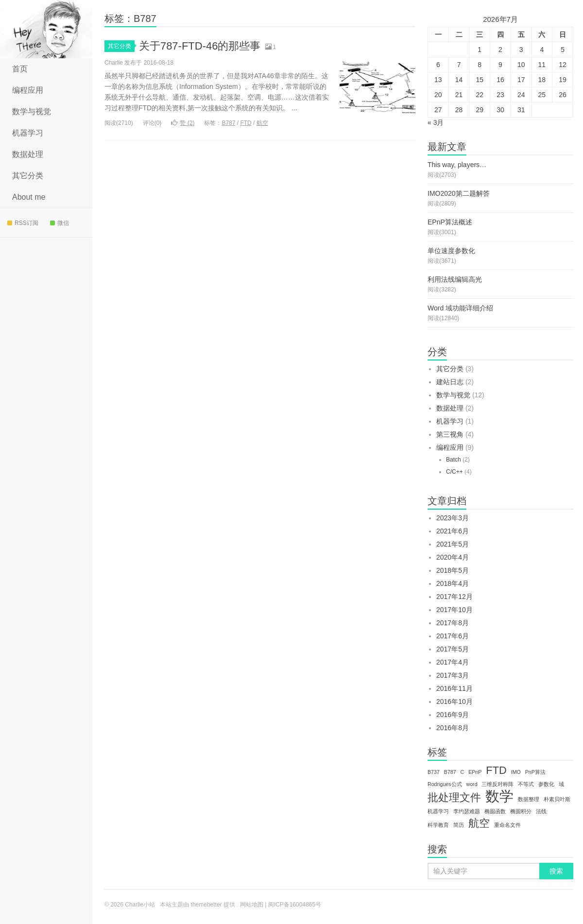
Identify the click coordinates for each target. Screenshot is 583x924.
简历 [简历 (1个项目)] (459, 825)
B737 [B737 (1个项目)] (434, 772)
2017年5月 (453, 649)
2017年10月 (454, 610)
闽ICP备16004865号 (295, 905)
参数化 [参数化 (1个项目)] (546, 784)
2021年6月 (453, 531)
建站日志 (450, 382)
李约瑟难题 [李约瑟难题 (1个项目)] (467, 811)
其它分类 (28, 176)
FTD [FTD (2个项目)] (496, 770)
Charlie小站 (46, 29)
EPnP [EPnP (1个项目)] (475, 772)
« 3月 (436, 122)
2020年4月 (453, 557)
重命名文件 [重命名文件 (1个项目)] (507, 825)
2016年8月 (453, 728)
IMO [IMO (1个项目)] (516, 772)
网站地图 (252, 905)
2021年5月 (453, 544)
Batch (454, 460)
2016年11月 (454, 688)
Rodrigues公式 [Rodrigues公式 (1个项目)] (445, 784)
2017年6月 (453, 636)
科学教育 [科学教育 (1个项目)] (438, 825)
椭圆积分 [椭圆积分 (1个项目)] (521, 811)
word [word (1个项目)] (472, 784)
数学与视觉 (32, 111)
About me (29, 197)
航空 (262, 123)
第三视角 (450, 434)
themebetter (206, 905)
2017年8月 (453, 623)
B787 (228, 123)
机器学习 (28, 133)
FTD (246, 123)
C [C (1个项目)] (463, 772)
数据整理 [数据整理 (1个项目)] (529, 799)
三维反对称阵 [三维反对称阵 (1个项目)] (497, 784)
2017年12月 (454, 597)
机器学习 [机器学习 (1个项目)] (438, 811)
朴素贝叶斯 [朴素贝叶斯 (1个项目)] (557, 799)
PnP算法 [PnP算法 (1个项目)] (535, 772)
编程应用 (28, 90)
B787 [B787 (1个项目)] (450, 772)
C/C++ (454, 472)
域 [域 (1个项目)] (561, 784)
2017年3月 (453, 675)
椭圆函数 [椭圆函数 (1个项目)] (495, 811)
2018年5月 (453, 570)
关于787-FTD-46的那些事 (200, 46)
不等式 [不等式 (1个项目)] (526, 784)
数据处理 (28, 154)
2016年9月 (453, 715)
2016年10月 (454, 702)
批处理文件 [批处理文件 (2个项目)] (454, 798)
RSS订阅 (23, 223)
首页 (20, 69)
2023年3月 (453, 518)
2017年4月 (453, 662)
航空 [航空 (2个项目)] (479, 823)
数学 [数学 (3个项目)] (499, 796)
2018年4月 (453, 583)
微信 (60, 223)
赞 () (183, 123)
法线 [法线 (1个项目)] (541, 811)
